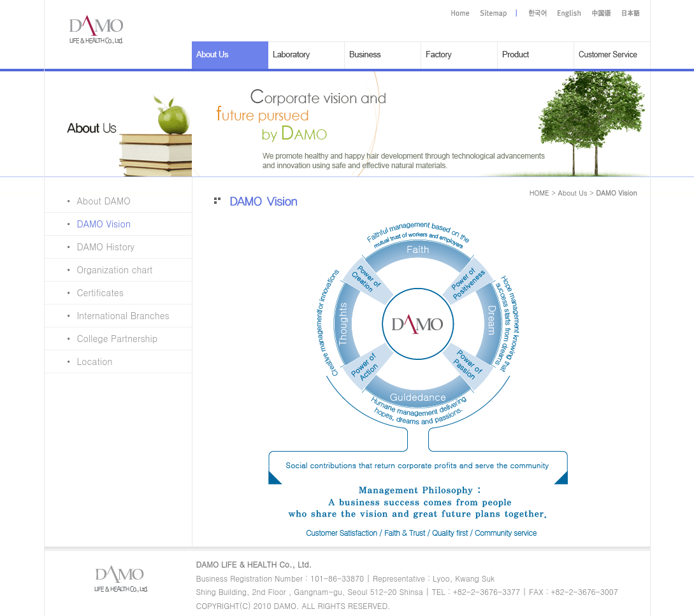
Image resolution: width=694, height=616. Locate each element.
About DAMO (88, 201)
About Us (573, 193)
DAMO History (90, 247)
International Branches (107, 315)
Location (79, 361)
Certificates (84, 292)
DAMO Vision (88, 224)
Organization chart (99, 269)
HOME (539, 193)
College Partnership (101, 338)
